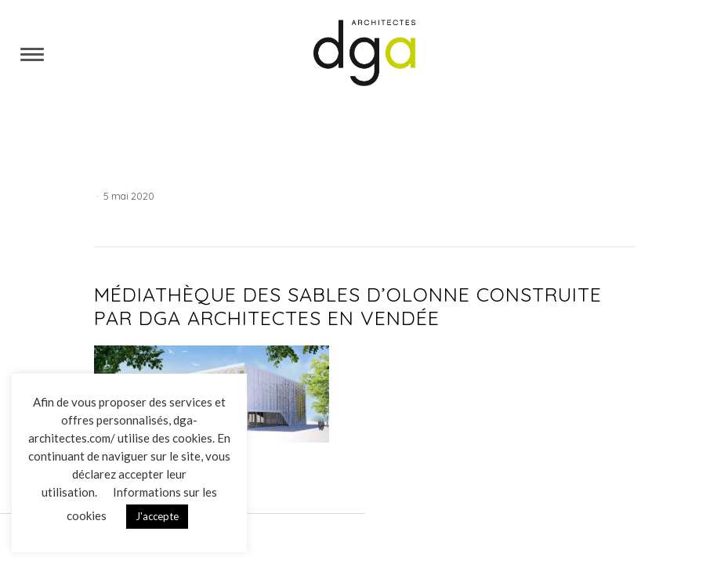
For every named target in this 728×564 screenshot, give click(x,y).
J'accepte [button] (157, 516)
